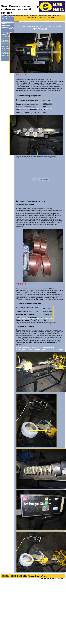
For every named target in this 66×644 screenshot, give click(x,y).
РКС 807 (12, 29)
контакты (51, 17)
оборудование (32, 17)
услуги (42, 17)
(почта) (46, 576)
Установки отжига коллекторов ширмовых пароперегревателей (10, 24)
